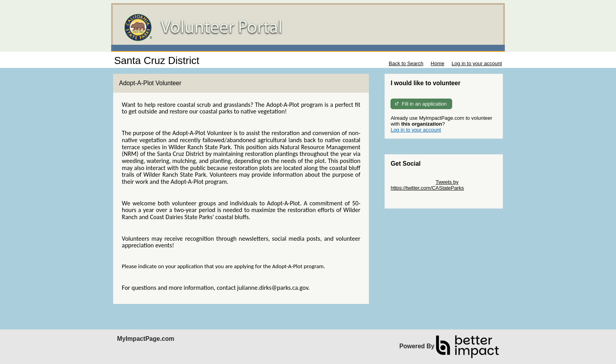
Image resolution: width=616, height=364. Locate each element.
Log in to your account (477, 63)
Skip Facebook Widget (416, 200)
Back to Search (406, 63)
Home (437, 63)
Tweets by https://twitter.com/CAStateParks (427, 185)
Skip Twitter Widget (412, 182)
